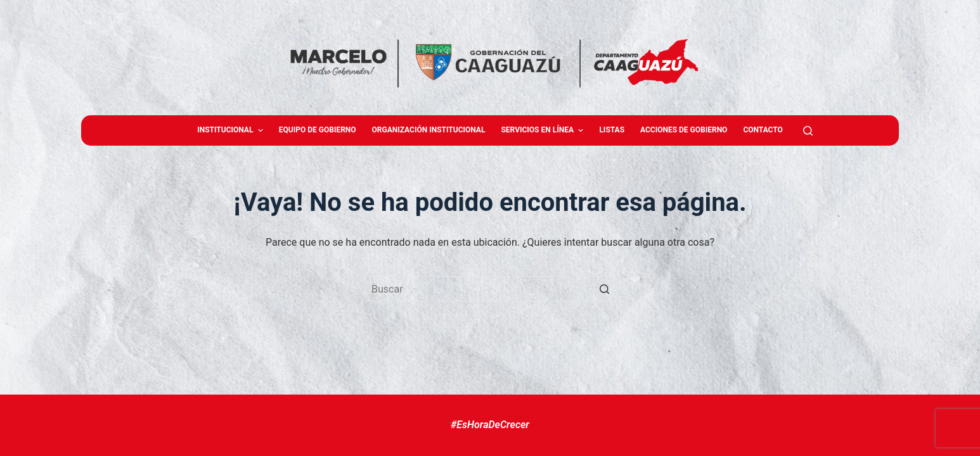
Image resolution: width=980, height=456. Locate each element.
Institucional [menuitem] (232, 130)
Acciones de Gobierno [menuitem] (684, 130)
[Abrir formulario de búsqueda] (808, 131)
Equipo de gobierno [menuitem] (318, 130)
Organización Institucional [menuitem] (429, 130)
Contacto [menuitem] (763, 130)
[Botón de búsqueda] (604, 289)
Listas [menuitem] (612, 130)
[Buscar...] (490, 289)
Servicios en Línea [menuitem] (544, 130)
